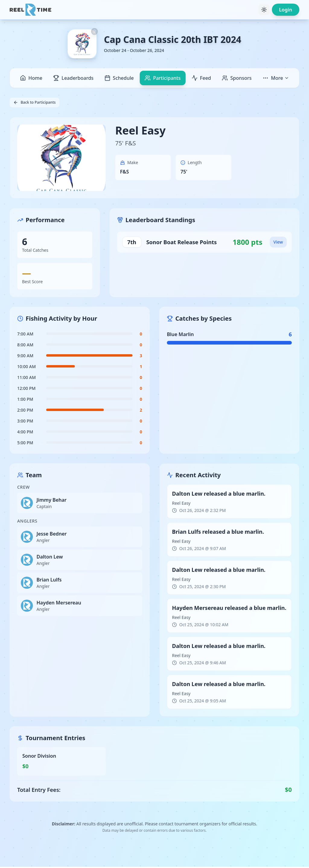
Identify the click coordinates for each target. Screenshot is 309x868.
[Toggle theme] (264, 10)
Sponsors (237, 78)
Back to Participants (38, 103)
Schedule (119, 78)
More (276, 78)
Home (31, 78)
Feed (201, 78)
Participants (162, 78)
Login (286, 10)
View (277, 243)
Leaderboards (73, 78)
